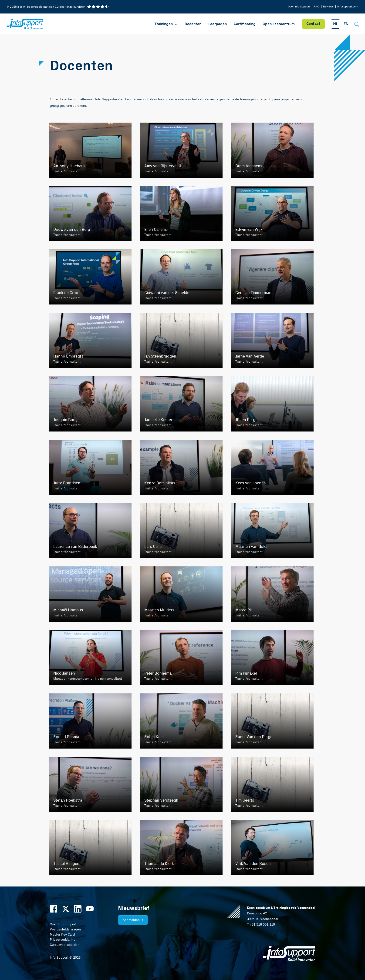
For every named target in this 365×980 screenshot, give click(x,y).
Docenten (193, 24)
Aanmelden (131, 920)
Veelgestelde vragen (65, 930)
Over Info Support (299, 7)
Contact (313, 24)
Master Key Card (62, 935)
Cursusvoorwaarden (65, 945)
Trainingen (166, 24)
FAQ (317, 7)
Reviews (328, 7)
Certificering (245, 24)
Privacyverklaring (63, 940)
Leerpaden (218, 24)
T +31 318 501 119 (261, 925)
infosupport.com (348, 7)
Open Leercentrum (279, 24)
